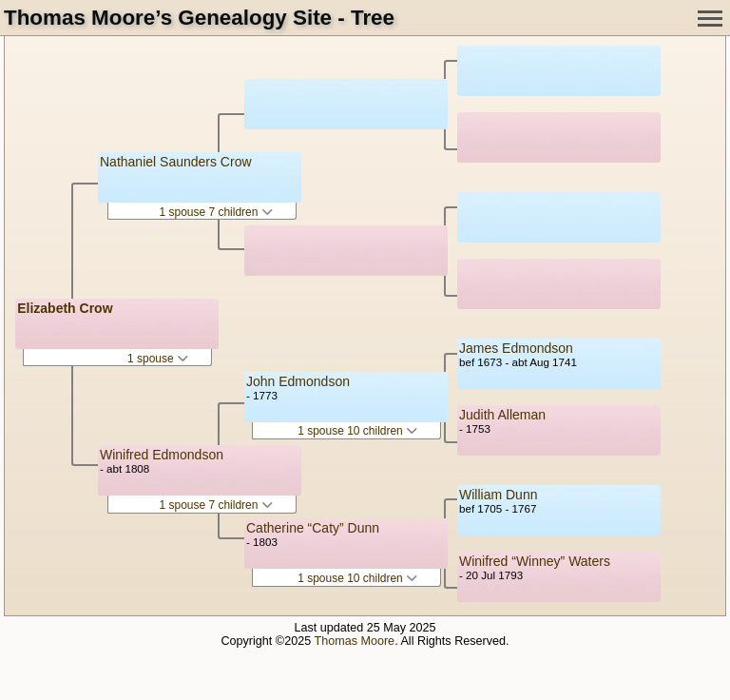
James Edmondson (516, 348)
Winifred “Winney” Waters (535, 561)
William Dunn (498, 495)
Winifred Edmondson (162, 455)
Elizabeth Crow (65, 308)
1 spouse (158, 359)
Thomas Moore (354, 641)
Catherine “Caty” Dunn (313, 528)
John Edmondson (298, 381)
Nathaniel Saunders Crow (176, 162)
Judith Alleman (502, 415)
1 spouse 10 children (357, 431)
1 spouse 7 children (215, 212)
